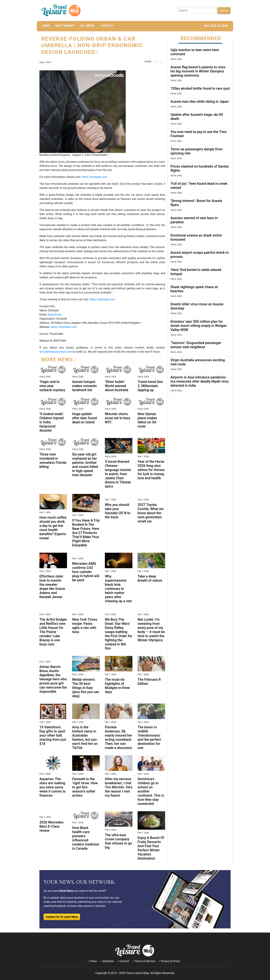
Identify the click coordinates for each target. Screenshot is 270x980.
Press (93, 961)
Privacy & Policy (170, 961)
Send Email (54, 315)
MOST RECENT (65, 26)
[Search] (197, 10)
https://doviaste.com (95, 177)
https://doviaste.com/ (64, 327)
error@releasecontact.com (56, 352)
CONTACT (107, 26)
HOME (46, 26)
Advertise (108, 961)
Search (224, 10)
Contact (124, 961)
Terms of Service (145, 961)
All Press (87, 26)
